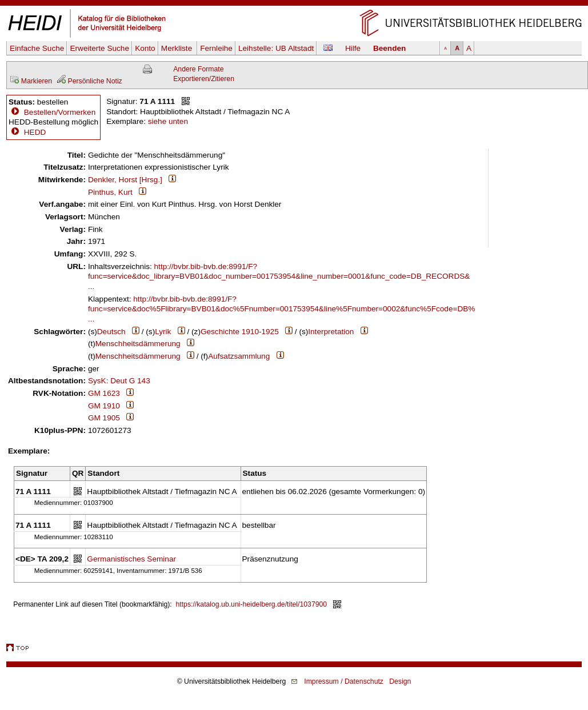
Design (400, 681)
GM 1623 (104, 393)
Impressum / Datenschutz (344, 681)
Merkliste (178, 48)
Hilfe (353, 48)
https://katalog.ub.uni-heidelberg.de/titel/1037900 (252, 604)
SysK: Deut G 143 (119, 381)
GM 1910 (104, 406)
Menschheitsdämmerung (138, 344)
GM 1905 (104, 418)
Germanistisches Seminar (131, 559)
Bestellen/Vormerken (60, 112)
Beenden (389, 48)
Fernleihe (216, 48)
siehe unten (168, 121)
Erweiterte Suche (99, 48)
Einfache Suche (37, 48)
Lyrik (163, 332)
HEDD (27, 132)
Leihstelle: (276, 48)
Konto (145, 48)
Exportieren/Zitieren (204, 79)
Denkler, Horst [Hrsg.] (125, 180)
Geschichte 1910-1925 (240, 332)
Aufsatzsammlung (239, 356)
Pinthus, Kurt (110, 192)
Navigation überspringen (294, 5)
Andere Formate (198, 69)
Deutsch (111, 332)
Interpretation (331, 332)
